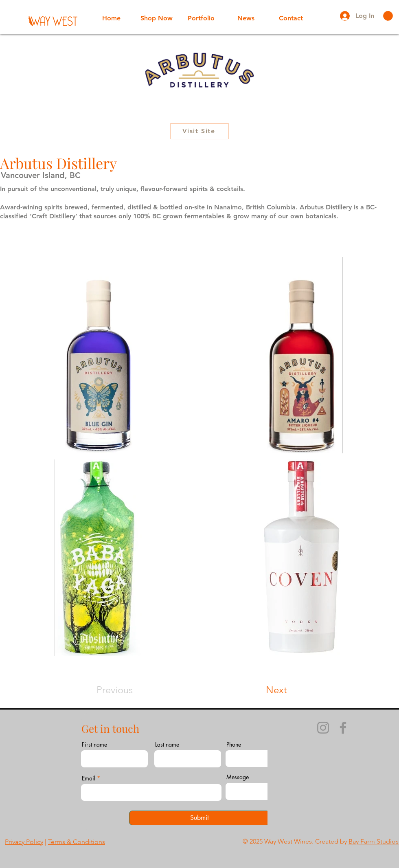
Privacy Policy (24, 842)
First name (94, 745)
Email (89, 778)
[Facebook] (343, 728)
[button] (388, 16)
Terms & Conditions (77, 842)
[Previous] (104, 690)
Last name (167, 745)
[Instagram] (323, 728)
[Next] (293, 690)
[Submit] (199, 818)
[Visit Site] (199, 131)
